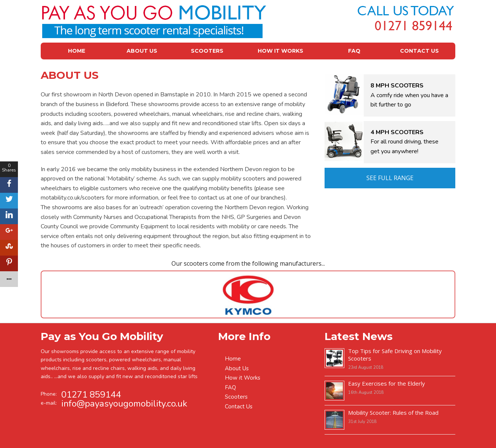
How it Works (280, 51)
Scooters (207, 51)
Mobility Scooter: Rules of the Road (393, 413)
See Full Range (390, 178)
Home (77, 51)
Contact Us (419, 51)
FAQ (354, 51)
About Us (142, 51)
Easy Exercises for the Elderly (387, 383)
